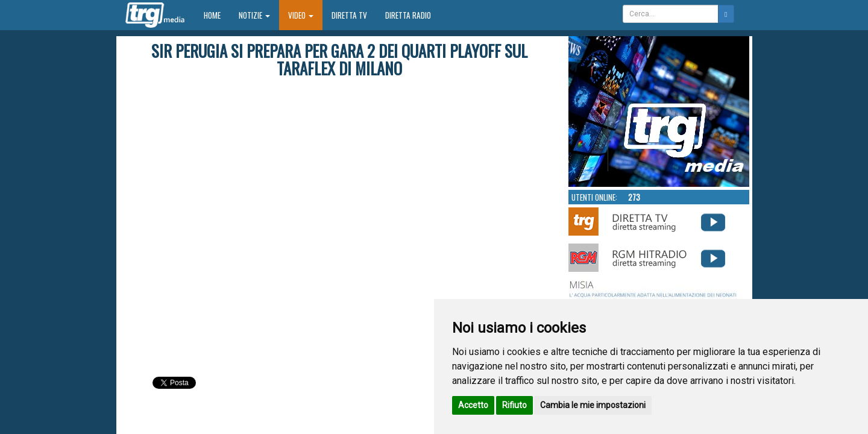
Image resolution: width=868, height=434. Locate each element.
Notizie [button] (254, 15)
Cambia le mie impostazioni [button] (593, 405)
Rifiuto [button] (514, 405)
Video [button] (301, 15)
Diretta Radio (408, 15)
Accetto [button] (473, 405)
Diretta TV (349, 15)
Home (217, 15)
